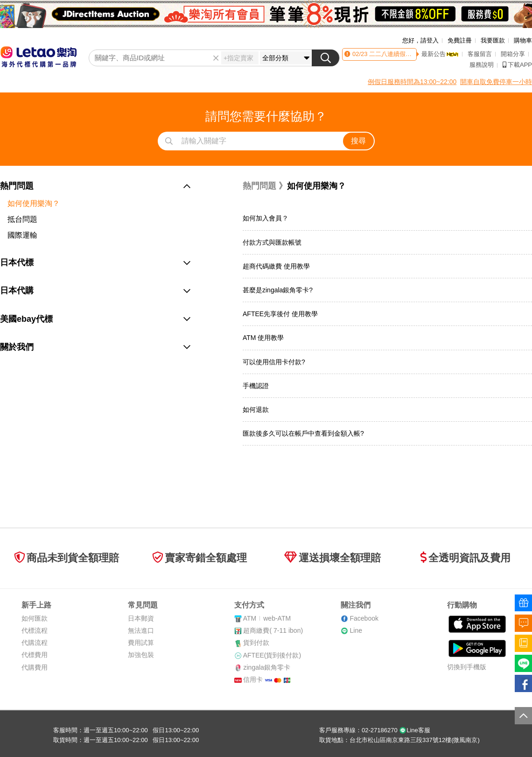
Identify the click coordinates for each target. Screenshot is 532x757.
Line (356, 630)
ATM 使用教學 (263, 338)
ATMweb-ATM (267, 618)
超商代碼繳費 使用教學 (276, 266)
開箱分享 (513, 54)
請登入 (430, 40)
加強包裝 (141, 655)
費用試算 (141, 643)
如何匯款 (35, 618)
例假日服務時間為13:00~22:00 (412, 82)
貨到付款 (256, 643)
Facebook (364, 618)
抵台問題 (22, 219)
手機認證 (256, 386)
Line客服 (415, 730)
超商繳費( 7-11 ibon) (273, 630)
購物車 (523, 40)
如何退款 (256, 410)
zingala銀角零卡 (266, 667)
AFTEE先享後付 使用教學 (280, 314)
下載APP (517, 65)
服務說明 (482, 65)
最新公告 (440, 54)
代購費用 (35, 667)
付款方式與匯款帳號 (272, 242)
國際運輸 (22, 235)
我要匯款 (493, 40)
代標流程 (35, 630)
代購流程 (35, 643)
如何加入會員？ (266, 218)
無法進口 (141, 630)
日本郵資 (141, 618)
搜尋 (358, 141)
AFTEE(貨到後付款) (272, 655)
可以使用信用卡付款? (274, 362)
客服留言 (480, 54)
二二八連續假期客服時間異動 (408, 54)
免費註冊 (460, 40)
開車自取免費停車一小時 (496, 82)
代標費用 (35, 655)
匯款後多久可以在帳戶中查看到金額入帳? (303, 433)
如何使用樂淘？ (34, 203)
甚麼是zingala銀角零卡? (278, 290)
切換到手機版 (467, 667)
